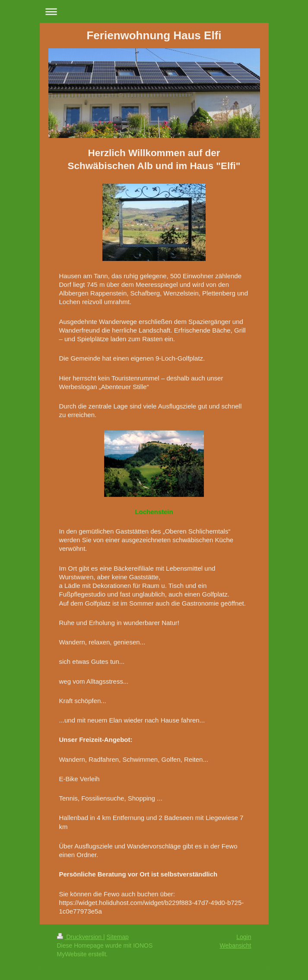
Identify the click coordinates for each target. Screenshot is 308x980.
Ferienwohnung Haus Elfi (154, 35)
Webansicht (236, 945)
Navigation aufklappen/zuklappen (154, 11)
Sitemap (118, 937)
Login (244, 937)
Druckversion (80, 937)
